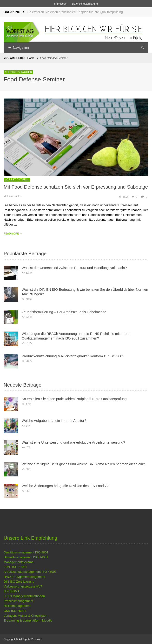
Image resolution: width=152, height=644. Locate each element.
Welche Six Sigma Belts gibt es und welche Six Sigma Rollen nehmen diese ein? (83, 464)
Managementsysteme (19, 562)
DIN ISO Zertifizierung (19, 582)
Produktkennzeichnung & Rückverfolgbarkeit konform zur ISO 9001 (73, 356)
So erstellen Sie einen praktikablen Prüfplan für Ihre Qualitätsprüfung (75, 12)
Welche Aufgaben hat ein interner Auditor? (54, 421)
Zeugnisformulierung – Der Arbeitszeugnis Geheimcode (64, 312)
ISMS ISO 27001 (15, 567)
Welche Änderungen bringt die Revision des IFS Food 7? (65, 486)
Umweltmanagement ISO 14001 (26, 557)
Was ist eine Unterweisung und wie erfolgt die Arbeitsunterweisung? (73, 442)
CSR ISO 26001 (15, 611)
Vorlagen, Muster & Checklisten (25, 616)
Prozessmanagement (18, 601)
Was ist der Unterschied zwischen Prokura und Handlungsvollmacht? (74, 268)
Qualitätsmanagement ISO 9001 (26, 552)
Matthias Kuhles (13, 196)
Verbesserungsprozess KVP (23, 586)
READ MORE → (13, 234)
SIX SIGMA (12, 591)
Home (31, 58)
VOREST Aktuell (17, 180)
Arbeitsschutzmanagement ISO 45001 (30, 572)
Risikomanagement (17, 606)
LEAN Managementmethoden (24, 596)
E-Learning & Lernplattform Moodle (28, 620)
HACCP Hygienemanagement (24, 577)
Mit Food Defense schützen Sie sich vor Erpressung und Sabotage (76, 187)
